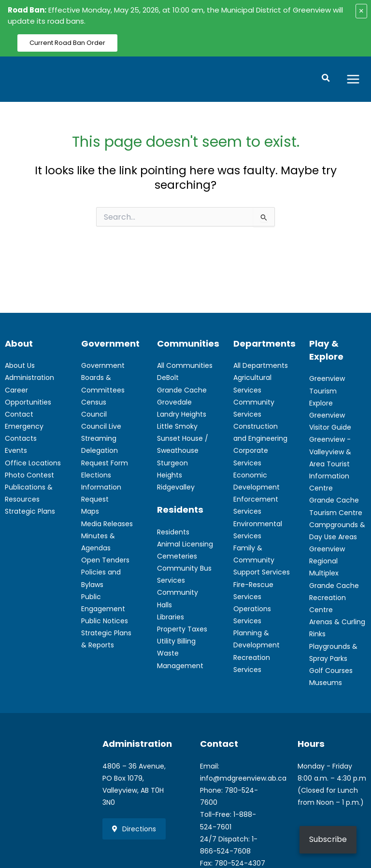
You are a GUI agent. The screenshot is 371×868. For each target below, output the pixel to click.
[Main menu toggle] (353, 79)
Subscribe (328, 839)
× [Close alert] (361, 11)
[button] (327, 79)
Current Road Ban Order (67, 43)
